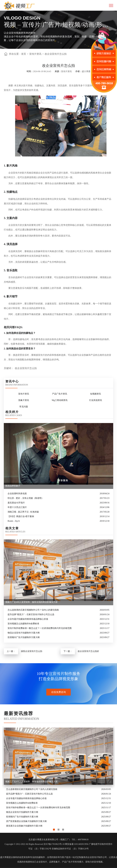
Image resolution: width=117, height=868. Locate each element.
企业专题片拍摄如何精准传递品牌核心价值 (28, 619)
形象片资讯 (24, 400)
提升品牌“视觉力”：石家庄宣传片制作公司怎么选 (31, 614)
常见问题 (24, 407)
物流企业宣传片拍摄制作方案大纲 (24, 633)
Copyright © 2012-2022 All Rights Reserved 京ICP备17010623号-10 (35, 844)
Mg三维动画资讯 (60, 400)
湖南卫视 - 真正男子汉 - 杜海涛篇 (23, 512)
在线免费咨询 (58, 692)
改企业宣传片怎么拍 (56, 54)
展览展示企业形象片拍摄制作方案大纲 (24, 826)
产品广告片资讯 (60, 394)
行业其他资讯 (96, 400)
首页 (24, 54)
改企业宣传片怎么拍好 (88, 651)
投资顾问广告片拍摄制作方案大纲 (24, 637)
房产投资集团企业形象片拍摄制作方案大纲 (26, 821)
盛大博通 (4, 857)
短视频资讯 (96, 394)
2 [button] (58, 829)
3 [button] (63, 829)
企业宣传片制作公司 (97, 857)
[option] (58, 777)
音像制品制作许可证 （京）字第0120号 (70, 849)
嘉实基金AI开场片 (16, 503)
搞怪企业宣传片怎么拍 (32, 651)
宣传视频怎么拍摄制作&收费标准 (23, 624)
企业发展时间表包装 (17, 494)
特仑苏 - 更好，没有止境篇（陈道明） (26, 498)
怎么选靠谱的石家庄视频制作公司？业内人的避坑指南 (33, 610)
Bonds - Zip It (14, 521)
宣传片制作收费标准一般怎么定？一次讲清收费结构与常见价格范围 (40, 628)
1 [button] (54, 829)
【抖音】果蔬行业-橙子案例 (21, 516)
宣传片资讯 (35, 54)
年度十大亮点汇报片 (17, 507)
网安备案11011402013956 (77, 844)
